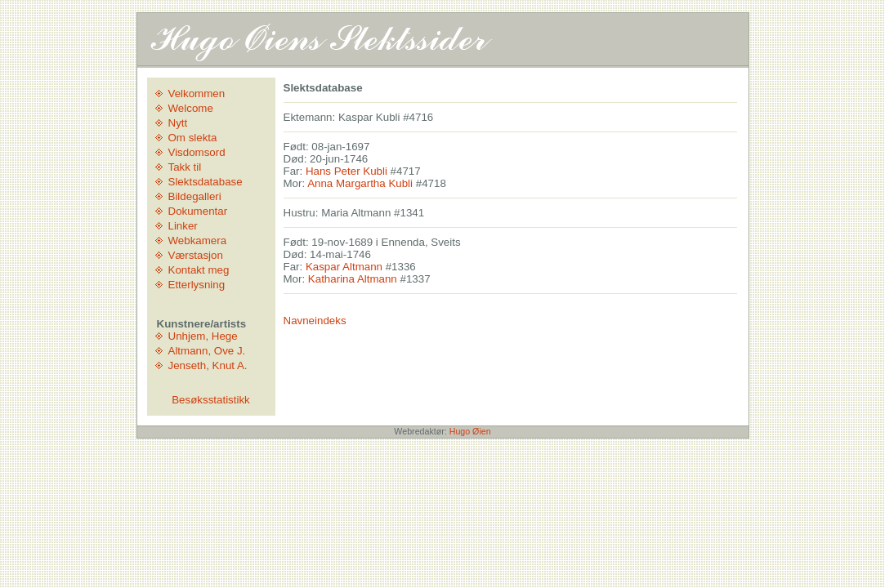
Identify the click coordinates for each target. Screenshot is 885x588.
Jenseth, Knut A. (208, 365)
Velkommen (197, 94)
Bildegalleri (195, 196)
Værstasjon (196, 255)
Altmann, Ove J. (207, 351)
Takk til (185, 167)
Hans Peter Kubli (346, 171)
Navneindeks (315, 321)
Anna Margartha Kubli (360, 183)
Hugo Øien (470, 431)
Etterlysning (197, 285)
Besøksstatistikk (211, 400)
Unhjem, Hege (203, 336)
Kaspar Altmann (344, 267)
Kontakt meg (199, 270)
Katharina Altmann (353, 279)
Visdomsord (197, 152)
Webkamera (198, 241)
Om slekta (193, 138)
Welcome (191, 108)
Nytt (178, 123)
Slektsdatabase (206, 182)
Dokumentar (198, 211)
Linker (183, 226)
